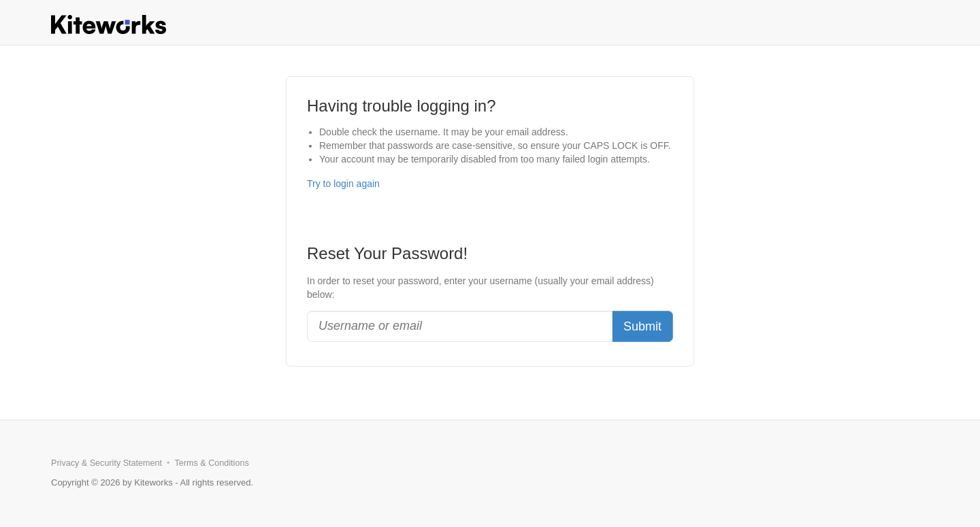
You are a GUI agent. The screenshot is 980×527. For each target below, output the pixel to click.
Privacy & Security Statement (107, 463)
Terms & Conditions (212, 463)
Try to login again (343, 184)
